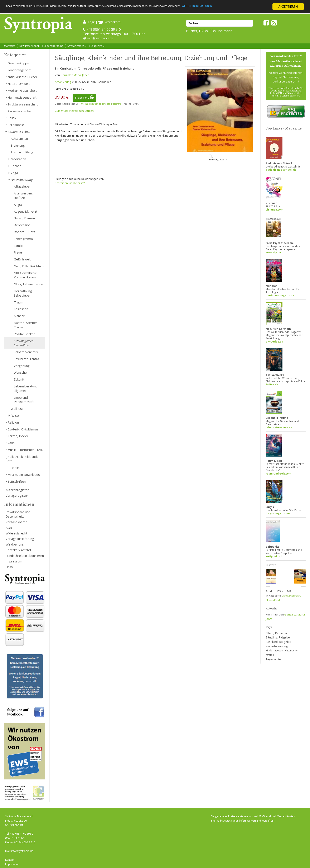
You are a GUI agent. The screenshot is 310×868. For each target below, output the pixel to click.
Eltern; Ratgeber (277, 633)
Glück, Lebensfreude (28, 284)
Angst (18, 204)
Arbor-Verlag (63, 82)
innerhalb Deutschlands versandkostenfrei (101, 104)
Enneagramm (23, 239)
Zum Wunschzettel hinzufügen (74, 111)
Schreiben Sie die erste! (70, 183)
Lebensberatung (54, 46)
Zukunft (19, 379)
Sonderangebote (20, 70)
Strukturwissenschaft (23, 104)
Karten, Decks (18, 436)
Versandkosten (16, 522)
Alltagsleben (23, 186)
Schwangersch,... (77, 46)
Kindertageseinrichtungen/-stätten (282, 653)
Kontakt (10, 860)
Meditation (18, 159)
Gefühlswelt (22, 259)
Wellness (17, 409)
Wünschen (21, 372)
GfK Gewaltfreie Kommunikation (25, 275)
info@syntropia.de (100, 38)
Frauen (19, 252)
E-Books (14, 468)
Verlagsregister (17, 495)
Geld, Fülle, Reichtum (29, 266)
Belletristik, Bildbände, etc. (23, 459)
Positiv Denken (25, 334)
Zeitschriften (17, 481)
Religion (13, 422)
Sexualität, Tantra (26, 359)
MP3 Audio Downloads (24, 475)
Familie (19, 246)
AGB (9, 528)
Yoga (14, 173)
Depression (22, 225)
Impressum (14, 561)
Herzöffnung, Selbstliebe (23, 293)
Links (9, 567)
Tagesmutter (274, 659)
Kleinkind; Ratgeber (279, 642)
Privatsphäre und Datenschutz (18, 514)
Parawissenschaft (20, 111)
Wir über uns (15, 544)
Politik (12, 118)
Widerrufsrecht (16, 533)
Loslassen (21, 309)
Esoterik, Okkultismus (23, 429)
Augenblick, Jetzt (26, 211)
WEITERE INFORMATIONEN (251, 7)
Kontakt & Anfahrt (18, 550)
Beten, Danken (24, 218)
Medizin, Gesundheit (22, 90)
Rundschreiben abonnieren (25, 556)
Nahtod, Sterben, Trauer (26, 325)
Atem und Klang (22, 152)
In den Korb (85, 98)
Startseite (10, 46)
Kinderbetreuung (277, 646)
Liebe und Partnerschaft (24, 400)
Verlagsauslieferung (20, 539)
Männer (19, 316)
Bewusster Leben (30, 46)
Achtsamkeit (19, 138)
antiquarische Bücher (22, 77)
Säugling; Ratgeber (278, 637)
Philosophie (16, 125)
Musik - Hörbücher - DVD (25, 450)
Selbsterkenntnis (26, 352)
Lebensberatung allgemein (26, 388)
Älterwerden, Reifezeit (23, 195)
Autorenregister (17, 490)
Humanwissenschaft (22, 97)
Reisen (16, 415)
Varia (11, 443)
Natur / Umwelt (19, 84)
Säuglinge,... (98, 46)
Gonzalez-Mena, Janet (75, 75)
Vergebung (22, 366)
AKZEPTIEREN (288, 7)
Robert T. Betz (25, 232)
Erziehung (18, 145)
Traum (18, 302)
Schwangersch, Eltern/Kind (24, 343)
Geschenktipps (18, 63)
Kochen (16, 166)
